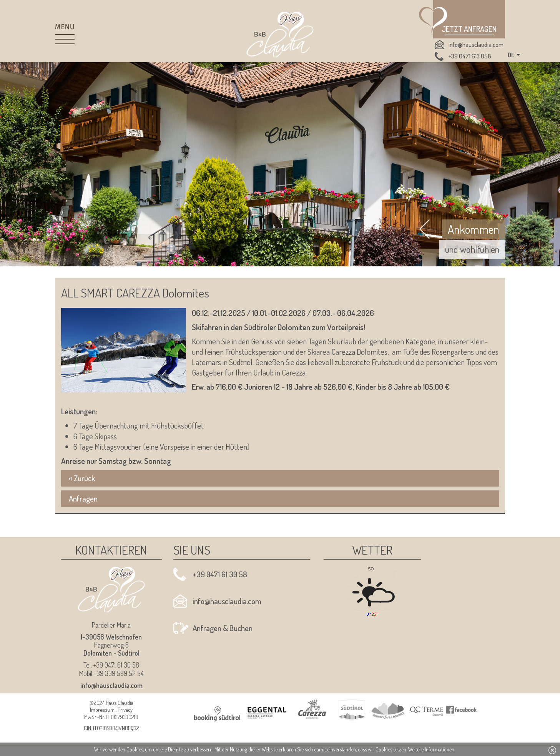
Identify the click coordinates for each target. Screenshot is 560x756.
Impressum (102, 709)
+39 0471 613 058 (470, 56)
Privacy (125, 709)
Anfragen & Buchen (223, 628)
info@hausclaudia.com (476, 45)
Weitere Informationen (431, 749)
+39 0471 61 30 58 (220, 574)
